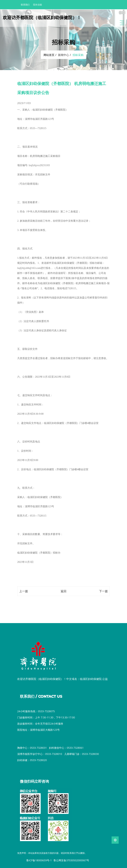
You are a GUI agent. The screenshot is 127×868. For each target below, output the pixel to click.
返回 (64, 591)
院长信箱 (38, 5)
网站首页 (49, 55)
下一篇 (103, 591)
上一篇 (24, 591)
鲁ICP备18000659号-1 (39, 860)
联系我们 (25, 5)
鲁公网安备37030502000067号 (71, 860)
